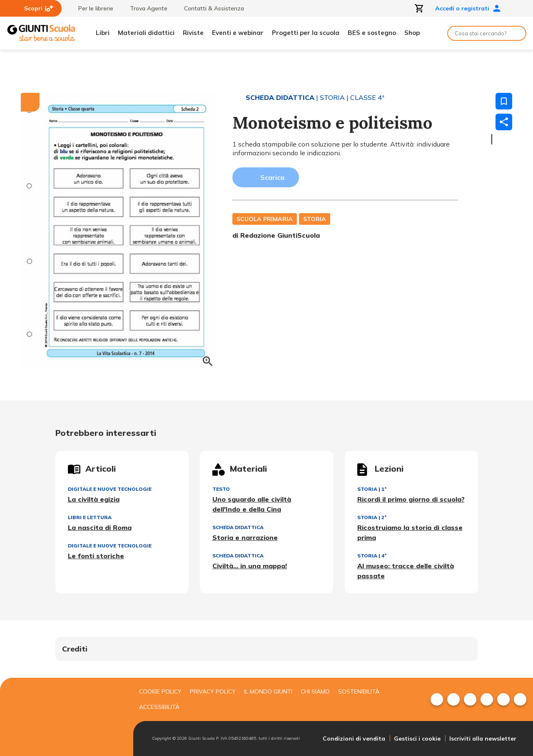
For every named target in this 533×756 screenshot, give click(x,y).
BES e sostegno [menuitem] (372, 33)
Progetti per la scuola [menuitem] (306, 33)
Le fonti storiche (96, 556)
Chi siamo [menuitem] (315, 691)
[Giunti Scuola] (41, 33)
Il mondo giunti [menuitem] (268, 691)
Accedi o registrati (468, 8)
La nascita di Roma (100, 527)
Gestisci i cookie (417, 739)
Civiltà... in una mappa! (250, 566)
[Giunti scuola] (65, 717)
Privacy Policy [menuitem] (213, 691)
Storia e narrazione (245, 537)
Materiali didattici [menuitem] (146, 33)
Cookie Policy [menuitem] (160, 691)
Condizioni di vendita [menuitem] (354, 739)
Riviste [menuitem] (193, 33)
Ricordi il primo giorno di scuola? (411, 499)
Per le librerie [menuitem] (92, 8)
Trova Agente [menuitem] (144, 8)
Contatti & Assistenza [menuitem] (210, 8)
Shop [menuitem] (412, 33)
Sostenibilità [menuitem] (359, 691)
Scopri (39, 8)
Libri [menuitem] (103, 33)
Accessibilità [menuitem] (159, 707)
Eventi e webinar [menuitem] (238, 33)
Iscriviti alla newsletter (483, 739)
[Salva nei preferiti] (504, 101)
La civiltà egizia (94, 499)
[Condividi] (504, 122)
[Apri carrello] (419, 8)
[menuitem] (437, 699)
